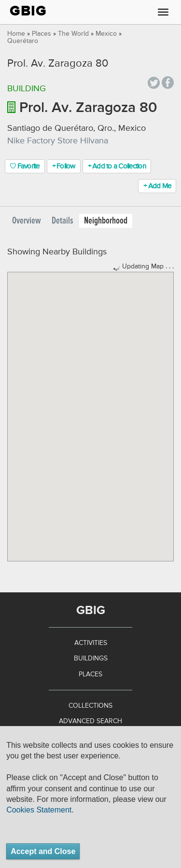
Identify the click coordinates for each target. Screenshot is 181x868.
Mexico (106, 34)
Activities (91, 643)
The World (73, 34)
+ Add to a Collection (117, 166)
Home (16, 34)
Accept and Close (43, 851)
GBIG (28, 11)
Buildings (91, 658)
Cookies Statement (39, 810)
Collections (90, 706)
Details (63, 221)
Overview (27, 221)
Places (42, 34)
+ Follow (64, 166)
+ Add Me (157, 186)
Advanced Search (90, 721)
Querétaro (23, 41)
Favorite (25, 166)
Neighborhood (106, 221)
